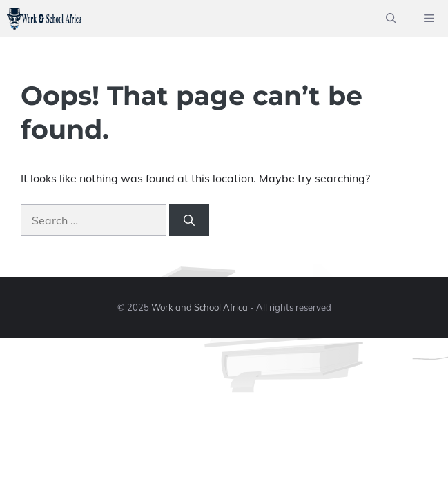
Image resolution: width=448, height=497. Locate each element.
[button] (391, 19)
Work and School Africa (199, 307)
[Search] (189, 220)
